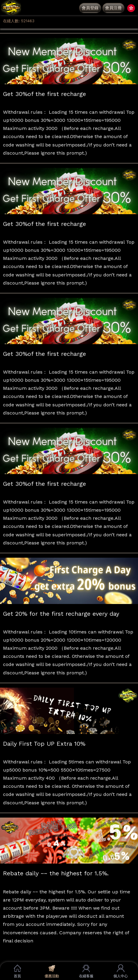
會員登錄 (90, 8)
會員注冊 (113, 8)
